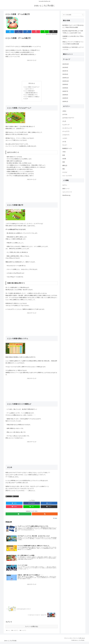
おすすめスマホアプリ (68, 118)
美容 (64, 162)
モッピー (65, 145)
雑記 (64, 169)
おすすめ (65, 114)
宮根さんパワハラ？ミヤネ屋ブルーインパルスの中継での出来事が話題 (73, 43)
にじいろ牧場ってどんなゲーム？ (32, 87)
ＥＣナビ (65, 172)
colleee (64, 111)
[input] (73, 15)
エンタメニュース (67, 128)
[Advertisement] (32, 70)
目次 (30, 83)
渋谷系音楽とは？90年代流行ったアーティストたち (73, 48)
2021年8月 (65, 67)
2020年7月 (65, 91)
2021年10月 (66, 64)
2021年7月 (65, 71)
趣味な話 (65, 165)
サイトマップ (75, 640)
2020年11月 (66, 78)
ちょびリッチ (66, 125)
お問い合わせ (81, 640)
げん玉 (64, 121)
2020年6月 (65, 95)
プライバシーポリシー (66, 640)
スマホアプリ (15, 498)
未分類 (64, 159)
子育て (64, 152)
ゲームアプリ (9, 498)
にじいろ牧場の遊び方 (30, 91)
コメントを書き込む (32, 629)
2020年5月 (65, 98)
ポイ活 (64, 142)
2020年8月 (65, 88)
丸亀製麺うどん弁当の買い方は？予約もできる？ (73, 37)
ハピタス (65, 138)
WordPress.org (66, 195)
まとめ (26, 100)
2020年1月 (65, 101)
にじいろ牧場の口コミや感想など (32, 98)
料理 (64, 155)
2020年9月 (65, 84)
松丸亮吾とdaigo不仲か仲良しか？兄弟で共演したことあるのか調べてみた (73, 32)
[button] (83, 15)
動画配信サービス (67, 148)
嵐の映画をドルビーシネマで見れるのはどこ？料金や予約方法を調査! (73, 26)
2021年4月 (65, 74)
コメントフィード (67, 192)
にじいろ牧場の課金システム (31, 95)
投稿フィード (66, 189)
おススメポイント (30, 89)
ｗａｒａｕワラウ (67, 176)
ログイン (65, 185)
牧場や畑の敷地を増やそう (32, 93)
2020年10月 (66, 81)
